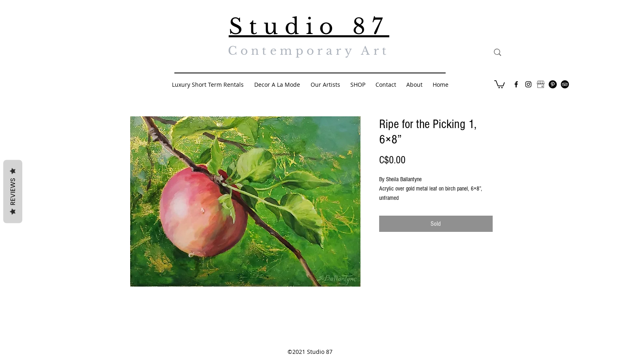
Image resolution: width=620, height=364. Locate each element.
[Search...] (535, 52)
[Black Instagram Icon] (528, 84)
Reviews (13, 192)
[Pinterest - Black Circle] (553, 84)
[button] (500, 84)
